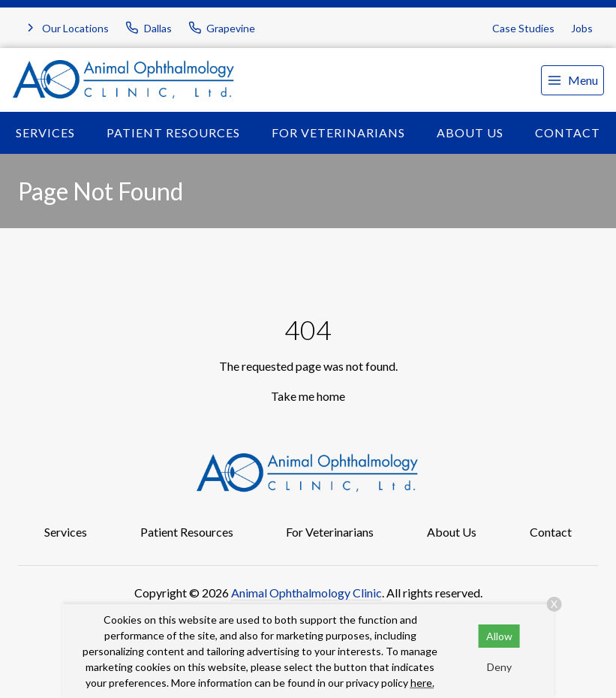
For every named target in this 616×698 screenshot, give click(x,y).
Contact (551, 532)
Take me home (308, 396)
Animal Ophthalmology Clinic (306, 593)
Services (45, 132)
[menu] (572, 80)
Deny (499, 667)
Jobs (582, 28)
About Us (470, 132)
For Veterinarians (338, 132)
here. (422, 683)
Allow (499, 636)
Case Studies (523, 28)
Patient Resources (173, 132)
